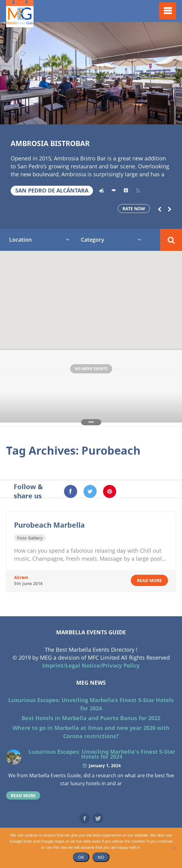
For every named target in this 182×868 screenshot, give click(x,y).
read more (149, 580)
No (101, 857)
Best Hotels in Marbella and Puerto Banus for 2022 (91, 718)
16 (156, 117)
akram (21, 577)
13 (126, 117)
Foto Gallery (30, 538)
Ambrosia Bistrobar (50, 143)
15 (146, 117)
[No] (174, 848)
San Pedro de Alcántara (52, 190)
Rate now (134, 209)
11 (106, 117)
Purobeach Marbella (49, 525)
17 (167, 117)
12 (116, 117)
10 (96, 117)
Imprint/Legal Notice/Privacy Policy (91, 666)
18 (177, 117)
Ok (81, 857)
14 (136, 117)
